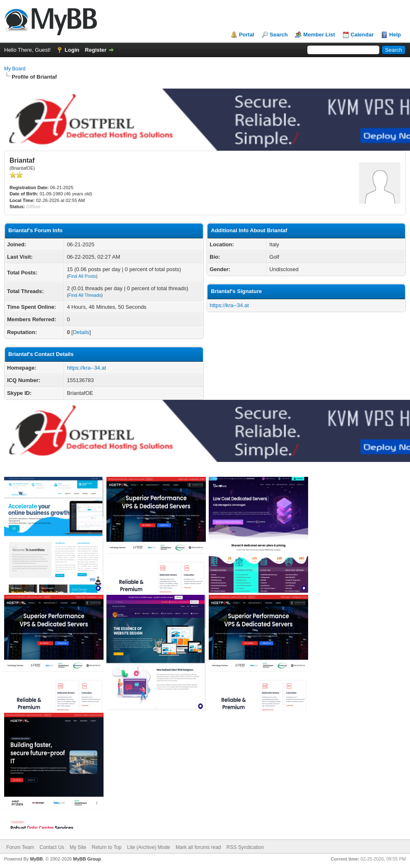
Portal (247, 35)
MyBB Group (87, 859)
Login (72, 50)
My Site (78, 847)
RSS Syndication (245, 847)
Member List (319, 35)
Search (279, 35)
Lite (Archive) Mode (149, 847)
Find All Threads (85, 295)
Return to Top (107, 847)
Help (395, 35)
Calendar (362, 35)
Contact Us (52, 847)
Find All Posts (82, 276)
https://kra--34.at (86, 368)
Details (81, 332)
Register (96, 50)
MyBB (36, 859)
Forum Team (20, 847)
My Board (15, 69)
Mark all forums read (198, 847)
